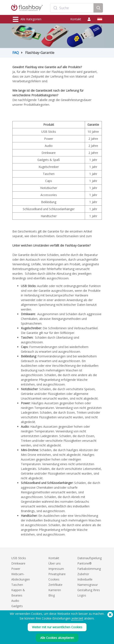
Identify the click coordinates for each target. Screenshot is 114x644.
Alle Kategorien (27, 19)
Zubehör (83, 574)
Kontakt (76, 19)
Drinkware (18, 563)
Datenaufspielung (89, 558)
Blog (52, 595)
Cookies (54, 579)
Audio (15, 601)
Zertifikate (55, 585)
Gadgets (17, 606)
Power (16, 569)
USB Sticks (19, 558)
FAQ (16, 53)
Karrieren (55, 590)
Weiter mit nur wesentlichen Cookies (57, 627)
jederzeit (77, 618)
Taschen (17, 585)
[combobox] (72, 8)
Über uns (55, 563)
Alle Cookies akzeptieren (57, 638)
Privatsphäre (57, 574)
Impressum (56, 569)
